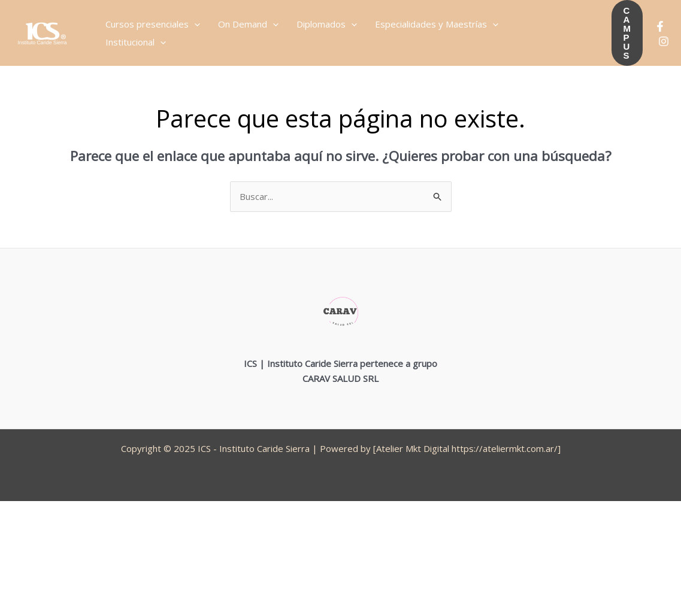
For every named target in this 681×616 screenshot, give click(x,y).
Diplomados (327, 24)
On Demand (248, 24)
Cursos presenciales (153, 24)
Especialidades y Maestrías (437, 24)
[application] (194, 24)
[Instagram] (664, 41)
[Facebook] (660, 26)
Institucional (136, 42)
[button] (627, 33)
